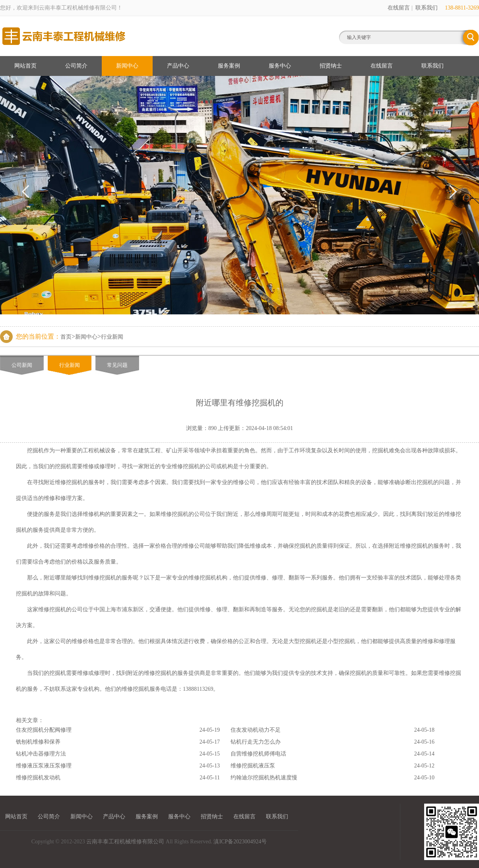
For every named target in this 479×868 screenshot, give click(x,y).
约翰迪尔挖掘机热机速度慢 (264, 778)
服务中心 (280, 66)
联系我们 (427, 8)
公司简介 (76, 66)
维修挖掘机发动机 (38, 778)
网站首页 (25, 66)
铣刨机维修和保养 (38, 742)
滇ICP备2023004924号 (240, 842)
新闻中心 (127, 66)
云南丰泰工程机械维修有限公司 (125, 842)
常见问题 (117, 365)
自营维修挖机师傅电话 (258, 754)
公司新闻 (22, 365)
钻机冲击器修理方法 (41, 754)
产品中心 (178, 66)
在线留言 (399, 8)
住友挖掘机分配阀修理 (44, 730)
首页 (66, 337)
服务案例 (229, 66)
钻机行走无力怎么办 (256, 742)
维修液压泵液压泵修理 (44, 766)
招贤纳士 (331, 66)
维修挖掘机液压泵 (253, 766)
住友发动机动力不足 (256, 730)
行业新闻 (112, 337)
